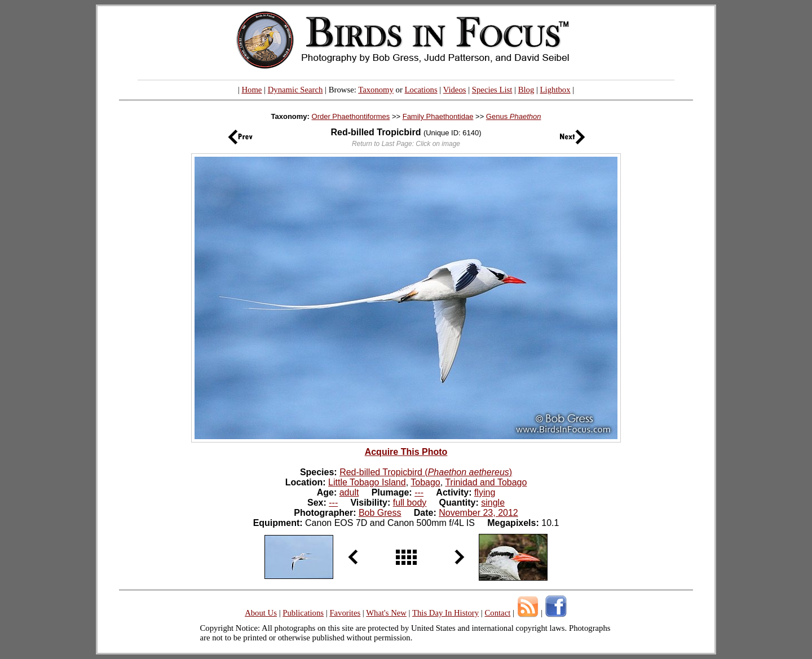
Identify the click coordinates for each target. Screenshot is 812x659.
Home (251, 90)
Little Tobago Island (367, 482)
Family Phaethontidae (438, 116)
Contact (497, 613)
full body (410, 503)
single (493, 503)
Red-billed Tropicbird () (426, 472)
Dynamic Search (295, 90)
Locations (421, 90)
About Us (261, 613)
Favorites (345, 613)
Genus (514, 116)
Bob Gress (380, 513)
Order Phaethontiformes (351, 116)
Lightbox (555, 90)
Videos (455, 90)
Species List (492, 90)
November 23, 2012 (478, 513)
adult (349, 492)
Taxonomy (376, 90)
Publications (303, 613)
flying (485, 492)
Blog (526, 90)
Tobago (425, 482)
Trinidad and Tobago (486, 482)
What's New (386, 613)
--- (419, 492)
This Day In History (445, 613)
